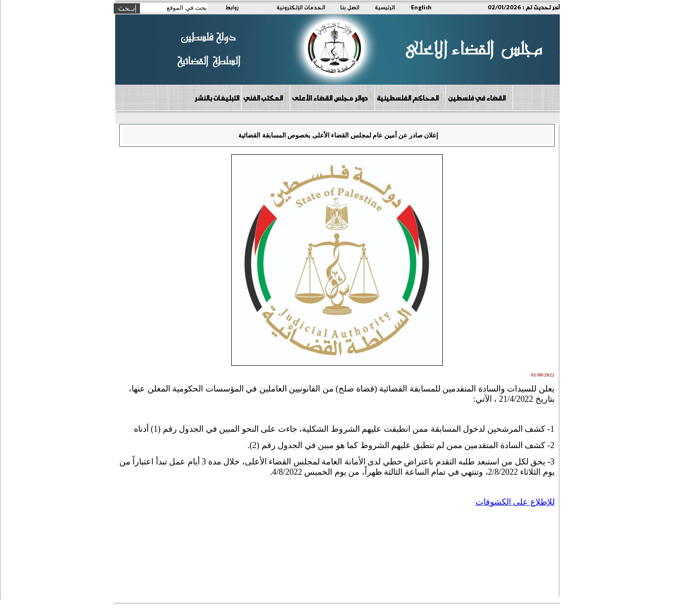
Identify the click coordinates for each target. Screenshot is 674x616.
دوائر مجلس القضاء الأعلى (332, 98)
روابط (232, 7)
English (421, 7)
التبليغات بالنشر (217, 98)
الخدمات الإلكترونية (301, 7)
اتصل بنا (350, 7)
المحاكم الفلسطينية (410, 98)
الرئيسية (385, 7)
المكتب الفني (265, 98)
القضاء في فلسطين (479, 98)
